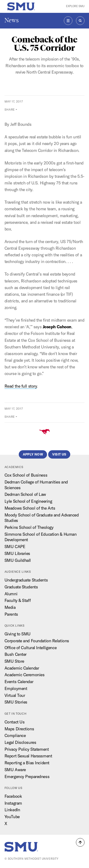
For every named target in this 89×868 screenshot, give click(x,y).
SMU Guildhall (18, 560)
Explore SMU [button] (75, 6)
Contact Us (15, 722)
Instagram (13, 803)
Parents (11, 614)
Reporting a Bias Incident (27, 763)
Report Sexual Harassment (28, 756)
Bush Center (16, 654)
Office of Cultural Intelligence (30, 648)
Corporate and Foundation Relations (37, 641)
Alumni (11, 594)
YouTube (12, 817)
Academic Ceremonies (25, 675)
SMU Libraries (17, 553)
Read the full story (21, 386)
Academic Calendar (22, 668)
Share (10, 110)
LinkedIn (12, 810)
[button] (80, 842)
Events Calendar (19, 682)
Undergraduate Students (26, 580)
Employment (16, 688)
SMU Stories (16, 702)
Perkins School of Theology (29, 527)
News (12, 20)
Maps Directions (19, 729)
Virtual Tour (15, 695)
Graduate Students (21, 587)
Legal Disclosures (20, 742)
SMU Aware (15, 770)
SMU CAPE (15, 547)
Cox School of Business (26, 475)
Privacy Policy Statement (27, 749)
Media (10, 607)
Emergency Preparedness (27, 777)
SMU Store (14, 661)
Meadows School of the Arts (30, 508)
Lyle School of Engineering (28, 501)
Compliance (15, 735)
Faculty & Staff (18, 600)
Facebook (13, 796)
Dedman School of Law (25, 494)
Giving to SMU (18, 634)
